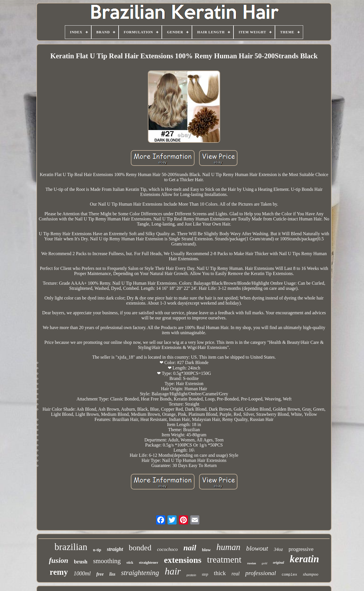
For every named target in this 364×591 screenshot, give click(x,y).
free (100, 574)
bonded (140, 548)
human (228, 547)
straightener (149, 562)
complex (289, 575)
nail (190, 548)
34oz (278, 549)
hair (173, 571)
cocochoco (167, 549)
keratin (304, 559)
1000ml (82, 573)
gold (264, 563)
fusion (59, 560)
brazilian (71, 547)
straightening (140, 573)
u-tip (97, 550)
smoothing (107, 561)
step (205, 574)
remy (59, 572)
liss (112, 574)
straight (115, 549)
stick (130, 563)
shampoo (311, 574)
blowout (257, 548)
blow (206, 550)
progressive (301, 549)
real (235, 574)
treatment (224, 559)
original (279, 563)
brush (81, 562)
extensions (183, 560)
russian (252, 563)
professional (260, 573)
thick (220, 573)
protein (191, 575)
